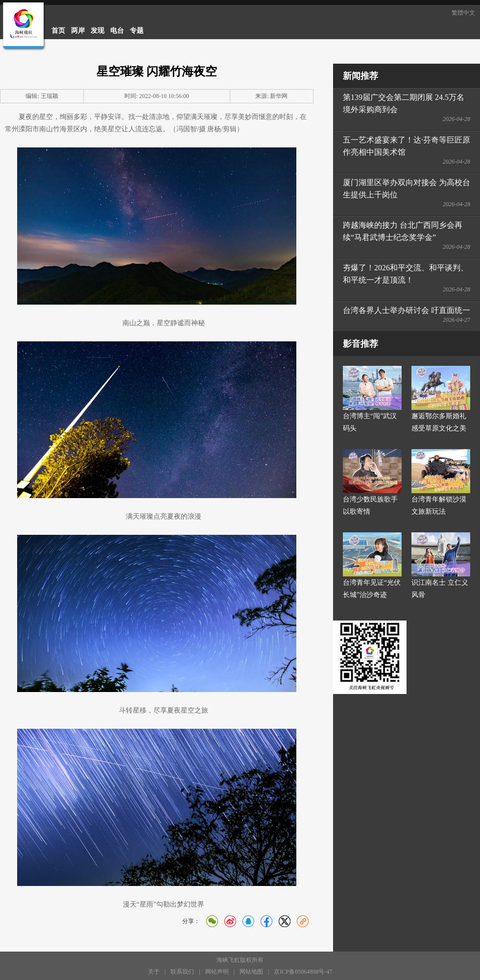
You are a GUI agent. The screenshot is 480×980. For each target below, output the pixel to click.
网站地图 (251, 972)
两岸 (78, 31)
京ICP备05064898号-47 (303, 972)
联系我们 (182, 972)
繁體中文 (463, 13)
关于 (154, 972)
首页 (58, 31)
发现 (97, 31)
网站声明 (217, 972)
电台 (117, 31)
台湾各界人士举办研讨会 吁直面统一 (407, 310)
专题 (137, 31)
